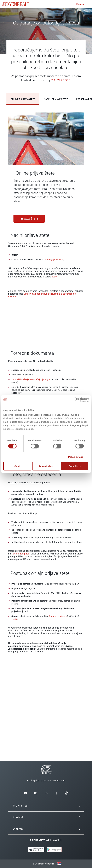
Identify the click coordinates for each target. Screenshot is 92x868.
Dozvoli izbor (46, 466)
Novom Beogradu (20, 554)
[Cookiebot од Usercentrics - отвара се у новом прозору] (76, 400)
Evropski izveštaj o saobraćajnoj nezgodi (31, 379)
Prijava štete (29, 219)
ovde (54, 277)
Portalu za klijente (58, 616)
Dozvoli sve (75, 466)
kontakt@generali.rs (54, 260)
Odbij (17, 466)
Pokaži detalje (76, 457)
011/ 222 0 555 (60, 80)
